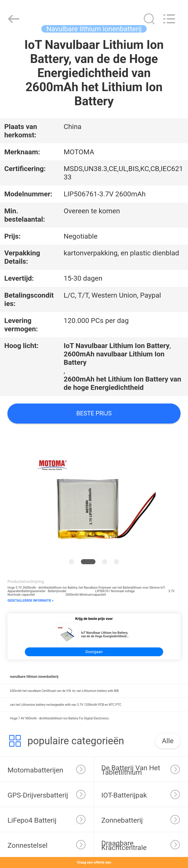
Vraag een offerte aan (94, 862)
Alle (168, 741)
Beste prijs (94, 413)
